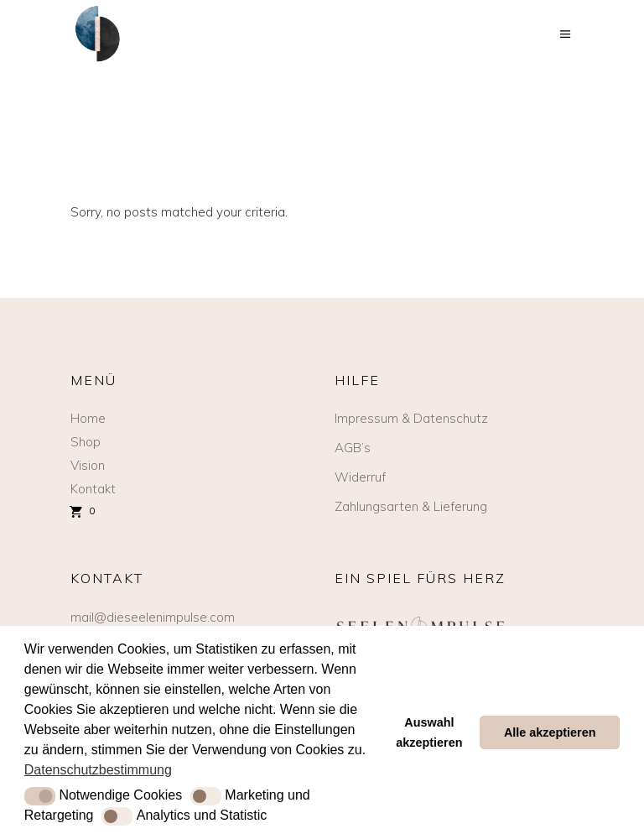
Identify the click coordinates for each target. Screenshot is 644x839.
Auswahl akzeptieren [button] (429, 732)
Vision (88, 465)
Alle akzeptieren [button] (550, 732)
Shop (86, 442)
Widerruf (360, 477)
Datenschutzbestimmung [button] (98, 770)
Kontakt (93, 489)
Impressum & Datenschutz (411, 418)
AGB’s (353, 448)
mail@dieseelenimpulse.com (153, 617)
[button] (40, 796)
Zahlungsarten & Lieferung (411, 506)
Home (88, 418)
